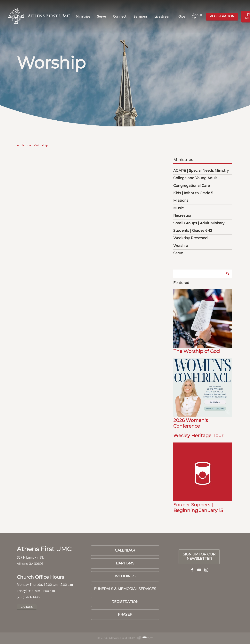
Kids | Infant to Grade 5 (193, 193)
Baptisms (125, 563)
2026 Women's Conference (191, 423)
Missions (181, 201)
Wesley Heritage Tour (198, 436)
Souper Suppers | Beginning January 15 (198, 508)
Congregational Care (192, 186)
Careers (27, 607)
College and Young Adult (195, 178)
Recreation (183, 216)
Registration (222, 16)
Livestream (163, 17)
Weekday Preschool (191, 238)
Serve (101, 17)
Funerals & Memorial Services (125, 589)
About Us (197, 17)
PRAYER (125, 614)
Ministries (83, 17)
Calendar (125, 550)
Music (178, 208)
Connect (120, 17)
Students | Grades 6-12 (193, 231)
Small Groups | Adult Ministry (199, 223)
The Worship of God (197, 351)
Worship (181, 246)
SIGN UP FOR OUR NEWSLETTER (199, 556)
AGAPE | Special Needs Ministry (201, 171)
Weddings (125, 576)
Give (182, 17)
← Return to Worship (32, 145)
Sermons (140, 17)
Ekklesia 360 (145, 638)
